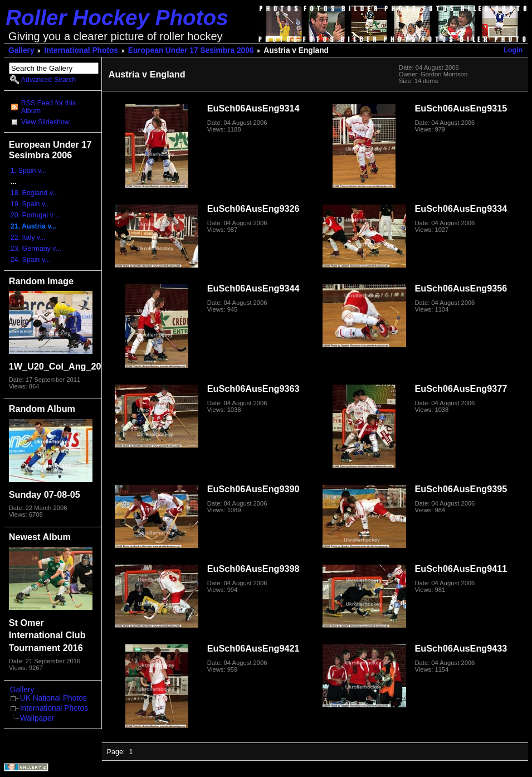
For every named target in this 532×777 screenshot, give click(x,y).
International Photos (81, 50)
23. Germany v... (36, 249)
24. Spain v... (31, 260)
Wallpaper (37, 718)
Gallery (21, 50)
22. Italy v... (28, 237)
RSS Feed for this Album (48, 107)
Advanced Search (48, 80)
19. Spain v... (31, 204)
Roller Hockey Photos (117, 18)
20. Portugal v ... (36, 215)
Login (513, 50)
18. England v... (35, 193)
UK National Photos (53, 698)
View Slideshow (45, 122)
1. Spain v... (29, 171)
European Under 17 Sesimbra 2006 (191, 50)
